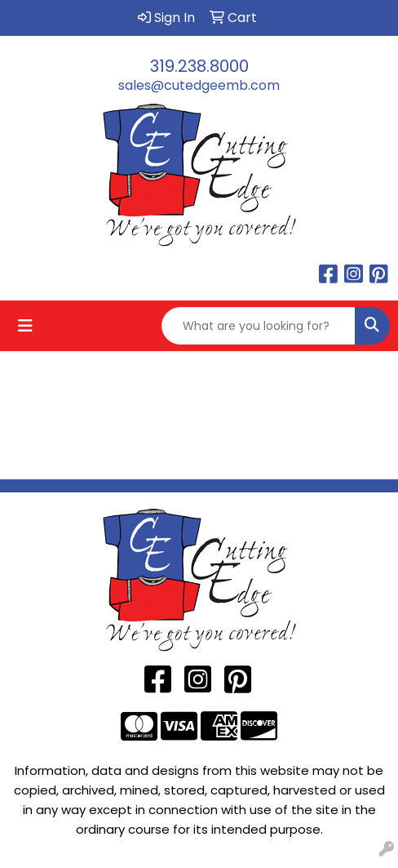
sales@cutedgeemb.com (199, 85)
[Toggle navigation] (25, 326)
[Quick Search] (259, 326)
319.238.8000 (199, 66)
